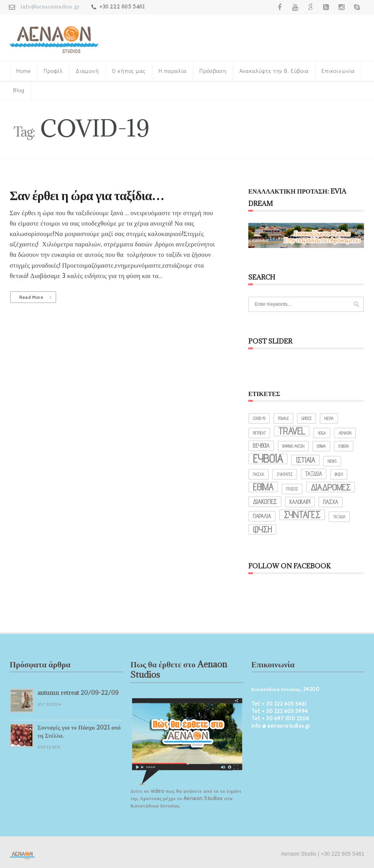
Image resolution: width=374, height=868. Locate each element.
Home (24, 71)
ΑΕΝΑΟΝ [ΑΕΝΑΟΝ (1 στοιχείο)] (345, 433)
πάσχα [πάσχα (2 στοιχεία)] (331, 502)
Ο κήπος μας (129, 71)
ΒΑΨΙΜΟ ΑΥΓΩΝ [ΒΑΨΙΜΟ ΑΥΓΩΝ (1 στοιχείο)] (293, 446)
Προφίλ (53, 71)
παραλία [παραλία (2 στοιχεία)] (262, 516)
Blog (19, 90)
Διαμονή (87, 71)
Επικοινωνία (338, 71)
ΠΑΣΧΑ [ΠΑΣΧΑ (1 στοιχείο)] (259, 474)
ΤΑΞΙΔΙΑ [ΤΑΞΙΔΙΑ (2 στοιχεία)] (314, 474)
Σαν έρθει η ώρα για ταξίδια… (87, 195)
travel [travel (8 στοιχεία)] (292, 431)
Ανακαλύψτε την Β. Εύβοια (274, 71)
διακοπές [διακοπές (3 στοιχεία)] (265, 502)
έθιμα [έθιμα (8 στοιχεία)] (263, 487)
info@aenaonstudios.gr (50, 7)
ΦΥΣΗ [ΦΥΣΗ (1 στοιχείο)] (339, 474)
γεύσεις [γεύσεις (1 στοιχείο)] (292, 489)
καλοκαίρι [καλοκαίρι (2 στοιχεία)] (300, 502)
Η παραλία (173, 71)
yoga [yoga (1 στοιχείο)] (322, 433)
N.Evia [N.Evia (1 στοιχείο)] (329, 418)
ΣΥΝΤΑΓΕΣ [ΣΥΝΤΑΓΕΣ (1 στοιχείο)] (285, 474)
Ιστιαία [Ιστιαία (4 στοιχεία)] (305, 460)
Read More (31, 297)
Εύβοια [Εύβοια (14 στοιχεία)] (268, 459)
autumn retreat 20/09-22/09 (78, 693)
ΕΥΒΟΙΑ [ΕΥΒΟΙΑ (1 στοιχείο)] (344, 446)
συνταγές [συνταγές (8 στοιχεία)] (302, 515)
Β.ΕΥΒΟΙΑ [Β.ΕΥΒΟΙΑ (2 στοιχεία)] (261, 446)
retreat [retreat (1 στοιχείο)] (259, 433)
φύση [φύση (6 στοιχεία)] (262, 529)
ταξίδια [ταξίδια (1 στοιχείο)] (339, 517)
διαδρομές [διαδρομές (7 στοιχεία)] (331, 487)
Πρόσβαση (213, 71)
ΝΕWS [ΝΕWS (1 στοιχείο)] (332, 461)
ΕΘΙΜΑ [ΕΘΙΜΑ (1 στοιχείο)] (321, 446)
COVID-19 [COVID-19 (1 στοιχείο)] (259, 418)
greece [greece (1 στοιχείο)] (307, 418)
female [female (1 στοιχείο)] (283, 418)
